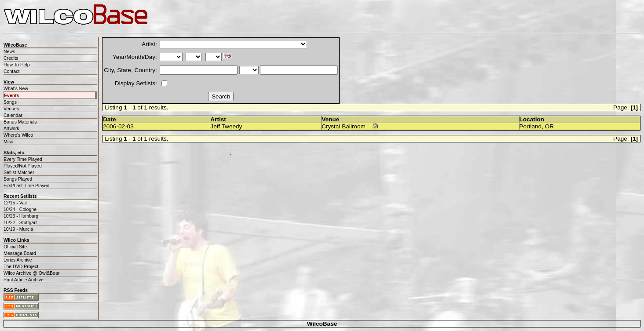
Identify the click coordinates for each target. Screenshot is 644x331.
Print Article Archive (24, 280)
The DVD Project (21, 266)
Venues (11, 109)
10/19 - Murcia (18, 229)
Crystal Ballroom (344, 126)
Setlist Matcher (19, 172)
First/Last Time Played (26, 186)
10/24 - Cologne (20, 209)
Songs (10, 102)
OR (549, 126)
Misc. (9, 142)
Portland (531, 126)
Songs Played (18, 179)
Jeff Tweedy (226, 126)
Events (12, 95)
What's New (16, 88)
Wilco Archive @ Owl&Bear (31, 273)
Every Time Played (23, 159)
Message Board (20, 253)
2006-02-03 (118, 126)
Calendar (13, 115)
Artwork (11, 128)
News (9, 51)
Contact (11, 71)
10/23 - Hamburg (21, 216)
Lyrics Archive (18, 260)
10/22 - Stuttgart (20, 222)
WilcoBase (322, 324)
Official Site (15, 247)
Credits (11, 58)
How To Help (17, 65)
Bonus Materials (20, 122)
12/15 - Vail (15, 203)
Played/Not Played (23, 166)
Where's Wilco (18, 135)
